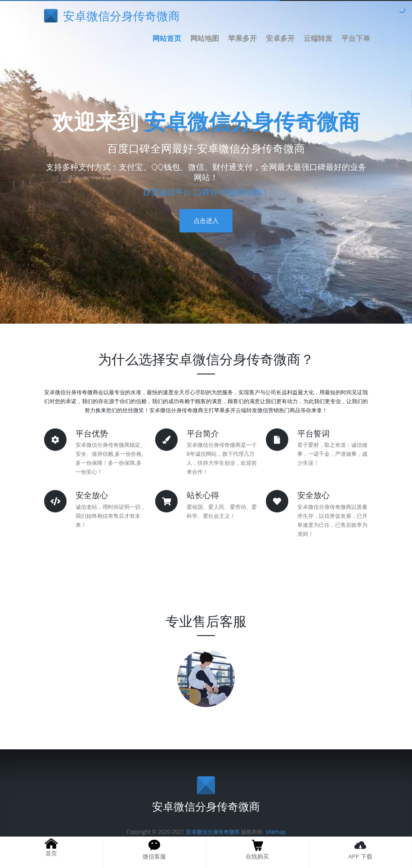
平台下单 (356, 38)
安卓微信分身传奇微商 (252, 121)
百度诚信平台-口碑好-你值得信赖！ (206, 192)
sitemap (275, 832)
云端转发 (318, 38)
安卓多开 (280, 38)
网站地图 (205, 38)
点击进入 (206, 220)
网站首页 (167, 38)
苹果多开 (242, 38)
